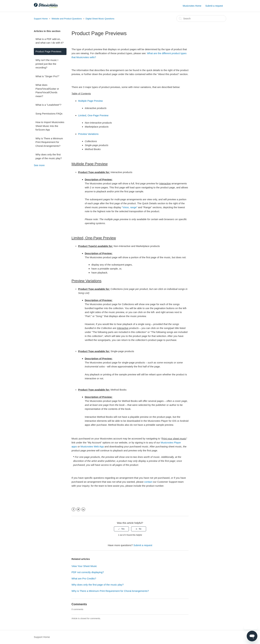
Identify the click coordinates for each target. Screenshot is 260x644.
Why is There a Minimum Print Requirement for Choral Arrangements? (49, 142)
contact (148, 482)
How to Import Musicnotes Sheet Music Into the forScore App (50, 126)
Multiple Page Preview (90, 101)
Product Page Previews (48, 51)
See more (39, 165)
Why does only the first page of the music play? (49, 156)
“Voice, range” (130, 207)
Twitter (78, 509)
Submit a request (214, 6)
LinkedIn (83, 509)
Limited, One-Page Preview (93, 115)
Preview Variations (88, 134)
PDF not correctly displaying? (88, 572)
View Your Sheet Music (84, 566)
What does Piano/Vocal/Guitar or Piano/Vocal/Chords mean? (47, 91)
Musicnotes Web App (92, 446)
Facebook (74, 509)
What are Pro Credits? (84, 578)
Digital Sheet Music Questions (100, 19)
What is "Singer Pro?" (47, 76)
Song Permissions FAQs (49, 114)
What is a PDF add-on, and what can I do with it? (49, 41)
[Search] (201, 19)
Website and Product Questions (67, 19)
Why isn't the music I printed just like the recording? (47, 64)
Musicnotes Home (192, 6)
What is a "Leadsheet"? (48, 105)
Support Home (41, 19)
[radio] (121, 529)
